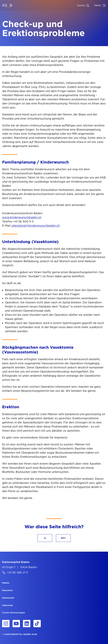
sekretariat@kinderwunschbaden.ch (36, 226)
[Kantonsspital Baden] (16, 562)
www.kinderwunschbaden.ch (22, 217)
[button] (45, 538)
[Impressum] (8, 605)
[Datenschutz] (8, 598)
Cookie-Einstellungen (14, 613)
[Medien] (6, 583)
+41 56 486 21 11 (17, 572)
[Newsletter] (8, 590)
